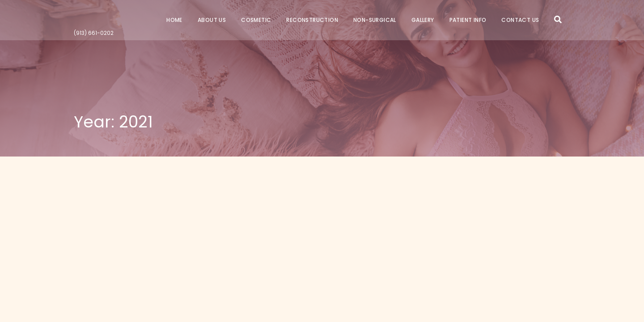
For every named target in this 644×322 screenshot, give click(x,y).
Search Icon (558, 19)
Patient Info (468, 20)
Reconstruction (312, 20)
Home (174, 20)
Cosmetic (256, 20)
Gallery (423, 20)
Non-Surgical (375, 20)
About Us (212, 20)
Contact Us (520, 20)
